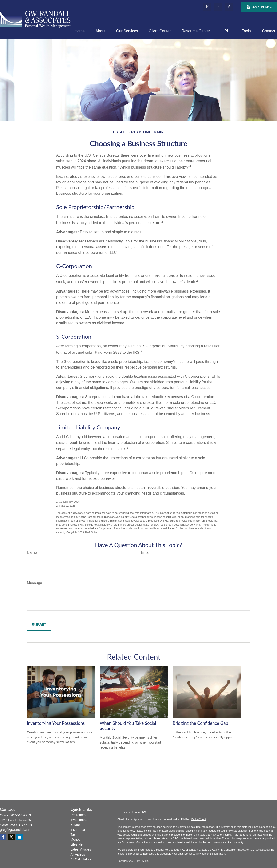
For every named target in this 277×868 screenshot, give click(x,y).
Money (75, 840)
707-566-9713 (21, 815)
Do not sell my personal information (205, 854)
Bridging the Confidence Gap (200, 723)
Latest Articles (81, 849)
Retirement (79, 815)
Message (34, 583)
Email (146, 553)
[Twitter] (207, 7)
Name (32, 553)
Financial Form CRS (134, 812)
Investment (79, 820)
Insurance (78, 830)
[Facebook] (229, 7)
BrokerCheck (199, 819)
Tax (73, 835)
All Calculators (81, 859)
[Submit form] (39, 625)
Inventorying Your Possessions (56, 723)
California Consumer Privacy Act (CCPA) (235, 850)
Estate (75, 825)
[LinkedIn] (218, 7)
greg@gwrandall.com (16, 830)
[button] (80, 31)
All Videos (78, 854)
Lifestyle (77, 844)
